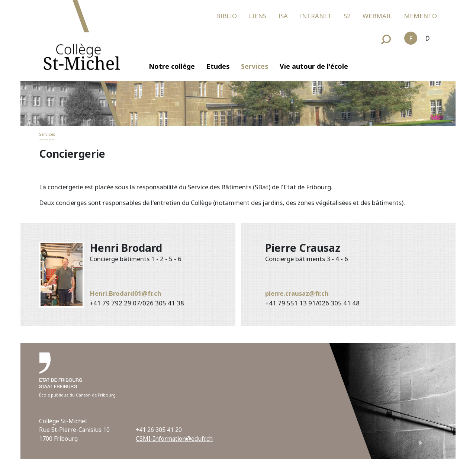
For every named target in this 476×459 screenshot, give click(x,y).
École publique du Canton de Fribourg (77, 395)
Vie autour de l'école (314, 66)
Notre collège (172, 66)
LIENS (258, 16)
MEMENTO (420, 16)
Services (255, 66)
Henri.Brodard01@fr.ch (126, 293)
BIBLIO (226, 16)
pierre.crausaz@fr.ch (297, 293)
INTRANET (316, 16)
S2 (347, 16)
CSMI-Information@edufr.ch (174, 439)
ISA (283, 16)
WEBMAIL (377, 16)
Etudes (218, 66)
